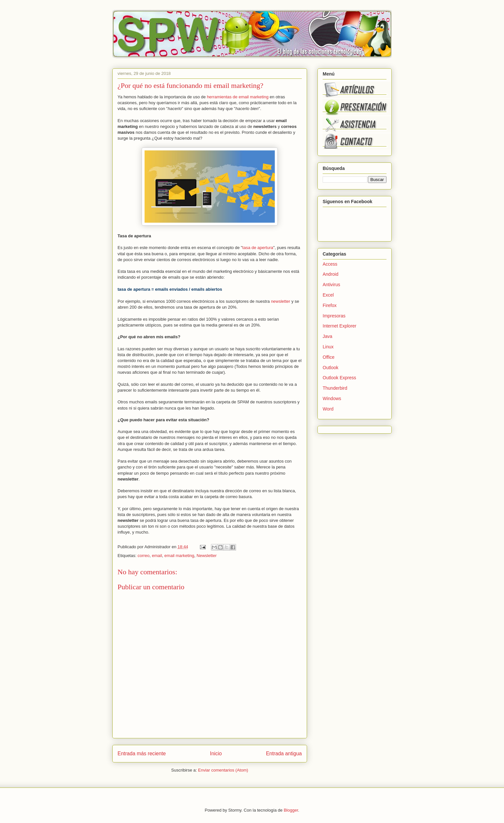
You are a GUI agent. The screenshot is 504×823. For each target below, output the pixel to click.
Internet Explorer (340, 326)
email (157, 556)
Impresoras (334, 316)
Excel (328, 295)
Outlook (330, 368)
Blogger (291, 810)
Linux (328, 347)
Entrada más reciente (142, 753)
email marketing (179, 556)
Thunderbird (335, 388)
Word (328, 409)
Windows (332, 398)
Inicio (216, 753)
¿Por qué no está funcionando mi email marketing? (190, 85)
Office (329, 357)
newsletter (280, 301)
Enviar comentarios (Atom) (223, 770)
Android (330, 274)
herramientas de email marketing (238, 97)
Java (328, 336)
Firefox (330, 305)
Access (330, 264)
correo (143, 556)
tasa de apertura (258, 248)
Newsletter (207, 556)
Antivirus (331, 285)
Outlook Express (339, 378)
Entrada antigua (284, 753)
